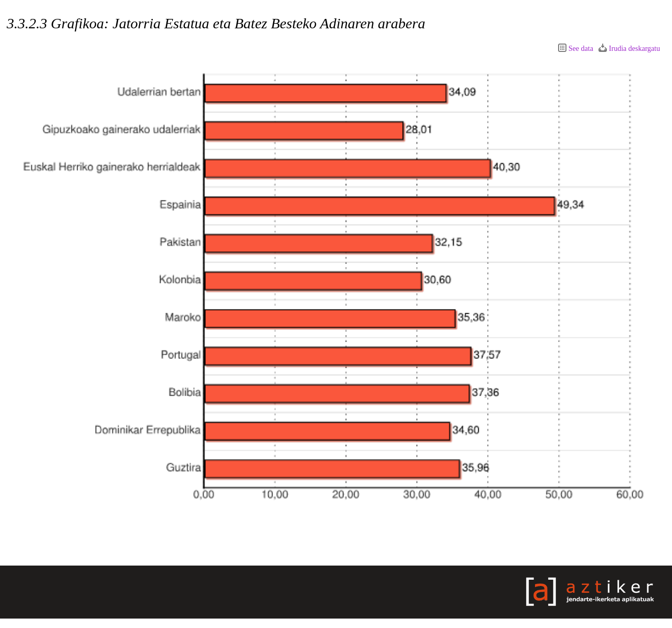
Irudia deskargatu (634, 49)
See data (581, 49)
